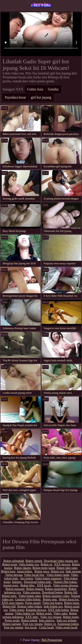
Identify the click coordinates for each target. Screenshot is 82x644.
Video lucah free (35, 575)
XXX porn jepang (12, 603)
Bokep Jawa (42, 571)
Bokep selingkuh (14, 561)
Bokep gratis (44, 613)
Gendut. (53, 89)
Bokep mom (10, 564)
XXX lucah (44, 585)
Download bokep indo (38, 582)
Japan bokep (25, 571)
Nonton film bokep (66, 582)
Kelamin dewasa (36, 610)
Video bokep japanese (48, 578)
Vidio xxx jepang (51, 617)
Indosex (17, 582)
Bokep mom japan (44, 568)
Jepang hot (41, 4)
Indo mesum (73, 571)
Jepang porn (11, 585)
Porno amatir (33, 603)
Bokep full (71, 592)
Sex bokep (27, 578)
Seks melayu (47, 620)
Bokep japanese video (56, 596)
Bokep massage (15, 589)
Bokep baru (8, 571)
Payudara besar (15, 97)
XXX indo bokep (58, 610)
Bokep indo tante (67, 568)
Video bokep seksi (30, 596)
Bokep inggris (35, 589)
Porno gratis (12, 620)
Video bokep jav (25, 613)
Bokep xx (47, 564)
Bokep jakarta (22, 568)
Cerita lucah (46, 627)
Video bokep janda (58, 575)
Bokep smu (50, 599)
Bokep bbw (28, 585)
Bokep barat (72, 603)
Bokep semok (34, 561)
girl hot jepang (41, 97)
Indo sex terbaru (67, 620)
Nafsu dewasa (14, 575)
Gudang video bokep (28, 599)
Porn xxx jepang (33, 624)
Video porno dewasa (65, 585)
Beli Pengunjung (52, 640)
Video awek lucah (66, 627)
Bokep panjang (12, 624)
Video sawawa (31, 592)
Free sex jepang (14, 627)
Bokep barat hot (69, 599)
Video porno (17, 610)
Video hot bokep (52, 603)
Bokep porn (10, 596)
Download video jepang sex (61, 561)
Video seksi (60, 613)
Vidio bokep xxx (29, 564)
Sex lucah (31, 627)
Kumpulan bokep (68, 624)
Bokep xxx (57, 571)
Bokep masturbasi (56, 589)
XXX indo (32, 617)
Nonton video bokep (30, 606)
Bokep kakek (29, 620)
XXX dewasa (62, 564)
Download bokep (52, 592)
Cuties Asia (35, 89)
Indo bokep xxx (53, 606)
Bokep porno (71, 617)
